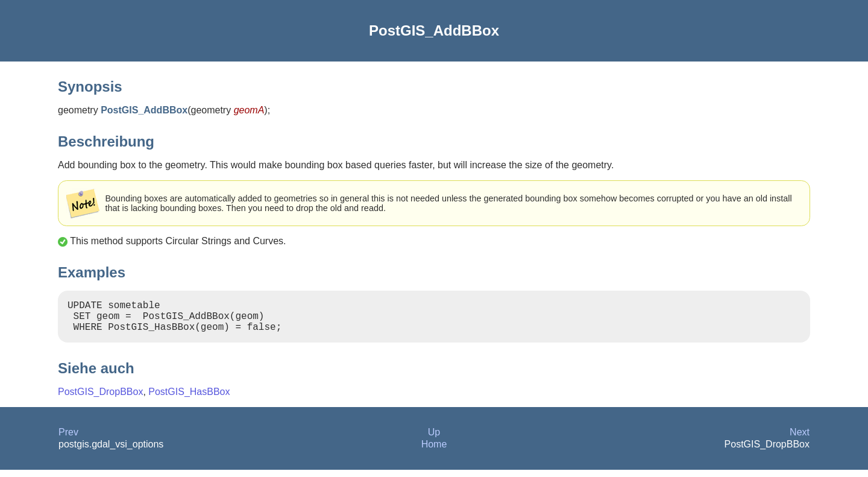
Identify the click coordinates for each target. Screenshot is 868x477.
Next (800, 439)
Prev (68, 439)
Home (434, 451)
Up (434, 439)
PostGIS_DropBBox (100, 399)
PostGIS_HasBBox (189, 399)
